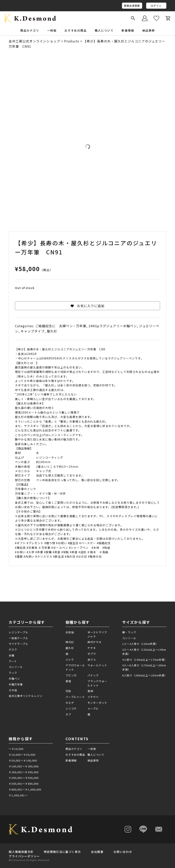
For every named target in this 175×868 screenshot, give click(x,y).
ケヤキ (92, 648)
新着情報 (128, 30)
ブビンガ (71, 675)
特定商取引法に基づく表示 (62, 852)
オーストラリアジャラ (97, 634)
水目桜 (70, 632)
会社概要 (97, 852)
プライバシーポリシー (24, 856)
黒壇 (68, 681)
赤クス (92, 660)
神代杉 (70, 642)
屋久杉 (52, 331)
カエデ (70, 703)
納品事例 (149, 30)
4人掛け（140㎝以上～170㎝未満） (144, 660)
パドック (93, 675)
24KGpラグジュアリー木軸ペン (113, 326)
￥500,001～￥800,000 (23, 784)
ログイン (156, 6)
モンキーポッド (97, 703)
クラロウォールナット (75, 667)
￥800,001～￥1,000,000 (25, 789)
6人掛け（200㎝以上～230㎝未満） (144, 675)
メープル (93, 709)
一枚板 (92, 749)
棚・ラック (129, 632)
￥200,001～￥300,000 (23, 772)
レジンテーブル (18, 632)
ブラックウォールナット (97, 683)
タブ (68, 714)
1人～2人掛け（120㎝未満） (140, 644)
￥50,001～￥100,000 (23, 760)
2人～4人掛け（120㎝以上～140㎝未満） (144, 652)
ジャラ (70, 660)
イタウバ (93, 697)
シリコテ (71, 709)
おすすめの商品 (76, 30)
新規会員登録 (132, 6)
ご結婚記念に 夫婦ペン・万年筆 (61, 326)
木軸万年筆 (16, 684)
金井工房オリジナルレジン (26, 696)
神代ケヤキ (95, 642)
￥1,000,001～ (18, 795)
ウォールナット (97, 665)
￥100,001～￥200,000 (23, 766)
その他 (13, 690)
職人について (104, 30)
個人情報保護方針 (21, 852)
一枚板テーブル (18, 638)
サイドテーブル (18, 644)
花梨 (68, 691)
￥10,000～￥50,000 (22, 755)
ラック (13, 673)
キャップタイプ (33, 331)
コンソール (16, 667)
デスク (13, 650)
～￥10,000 (16, 749)
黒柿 (90, 691)
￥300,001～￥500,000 (23, 778)
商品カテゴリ (74, 749)
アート (13, 661)
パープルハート (75, 697)
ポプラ (92, 654)
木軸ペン (14, 679)
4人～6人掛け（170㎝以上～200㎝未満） (144, 667)
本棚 (11, 655)
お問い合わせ (123, 852)
